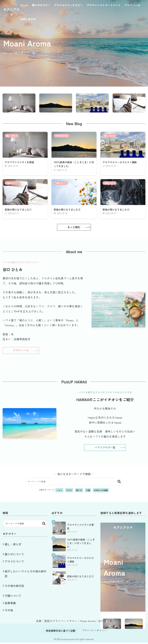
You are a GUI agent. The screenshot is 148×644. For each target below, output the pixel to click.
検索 (119, 483)
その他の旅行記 (62, 136)
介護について (12, 184)
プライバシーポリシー (94, 631)
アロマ (69, 491)
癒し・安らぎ (12, 136)
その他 (9, 611)
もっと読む (74, 228)
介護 (88, 491)
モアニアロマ (11, 12)
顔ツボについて (14, 555)
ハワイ (59, 491)
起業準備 (10, 604)
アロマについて (14, 563)
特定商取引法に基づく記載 (61, 632)
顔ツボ (79, 491)
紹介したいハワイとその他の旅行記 (26, 575)
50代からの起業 (101, 491)
